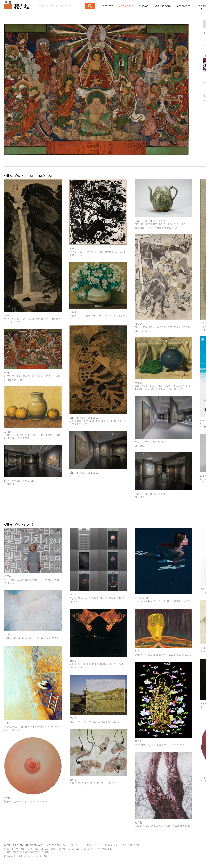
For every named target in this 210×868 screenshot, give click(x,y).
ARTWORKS (126, 6)
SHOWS (144, 6)
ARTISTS (108, 6)
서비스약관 (77, 845)
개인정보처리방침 (57, 845)
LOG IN (201, 6)
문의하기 (92, 845)
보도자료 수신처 (131, 845)
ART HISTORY (163, 6)
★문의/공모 (183, 6)
